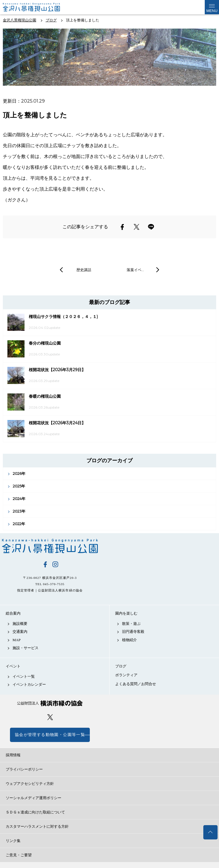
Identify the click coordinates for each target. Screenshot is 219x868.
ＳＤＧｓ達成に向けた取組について (35, 812)
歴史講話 (84, 270)
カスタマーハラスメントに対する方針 (37, 826)
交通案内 (20, 632)
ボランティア (126, 675)
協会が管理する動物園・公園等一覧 (50, 735)
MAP (17, 640)
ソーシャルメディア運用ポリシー (34, 798)
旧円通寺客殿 (133, 632)
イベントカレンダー (29, 684)
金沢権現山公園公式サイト (31, 7)
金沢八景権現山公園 (50, 546)
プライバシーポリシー (24, 769)
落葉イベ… (135, 270)
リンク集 (13, 841)
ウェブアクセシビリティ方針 (30, 784)
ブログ (121, 666)
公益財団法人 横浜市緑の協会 (50, 703)
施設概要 (20, 624)
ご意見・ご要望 (19, 855)
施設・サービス (26, 648)
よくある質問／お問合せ (136, 684)
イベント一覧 (24, 676)
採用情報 (13, 755)
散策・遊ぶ (131, 624)
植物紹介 (129, 640)
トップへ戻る (210, 832)
